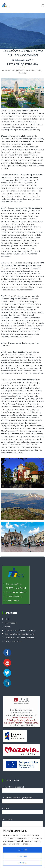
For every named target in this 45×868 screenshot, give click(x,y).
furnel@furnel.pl (12, 601)
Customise (22, 856)
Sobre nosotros (11, 623)
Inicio (7, 619)
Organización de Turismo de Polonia (20, 630)
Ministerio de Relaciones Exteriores (19, 638)
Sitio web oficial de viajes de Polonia (20, 634)
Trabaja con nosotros (13, 641)
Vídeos (7, 627)
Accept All (23, 850)
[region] (22, 847)
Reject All (23, 863)
